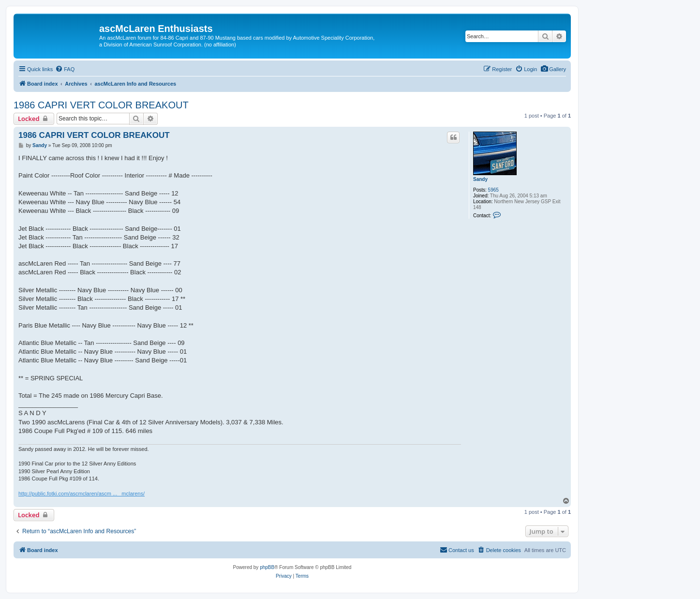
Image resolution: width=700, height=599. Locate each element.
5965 (493, 190)
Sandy (480, 179)
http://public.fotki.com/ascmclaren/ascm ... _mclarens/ (82, 494)
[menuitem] (553, 69)
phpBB (267, 567)
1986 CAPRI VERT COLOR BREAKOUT (101, 105)
